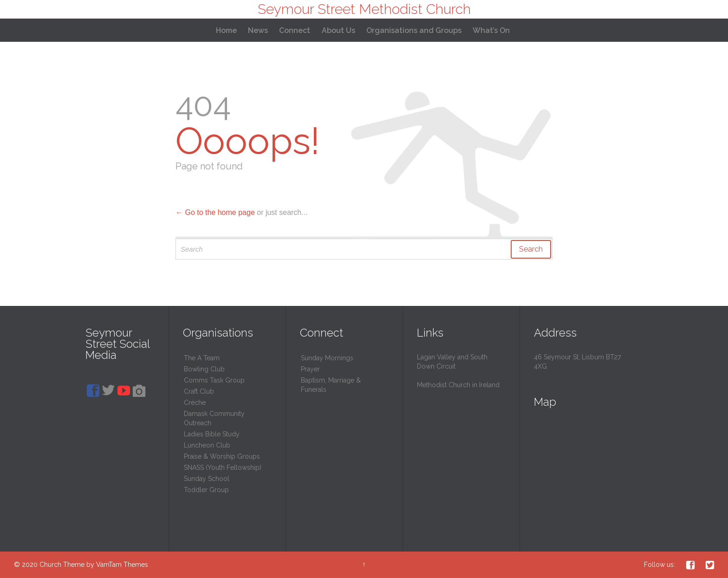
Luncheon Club (207, 445)
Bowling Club (204, 369)
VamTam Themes (122, 565)
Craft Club (199, 391)
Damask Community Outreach (214, 418)
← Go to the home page (215, 212)
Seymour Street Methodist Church (364, 9)
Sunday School (207, 479)
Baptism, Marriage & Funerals (331, 385)
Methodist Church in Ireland (458, 385)
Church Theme (62, 565)
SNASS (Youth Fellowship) (223, 468)
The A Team (202, 358)
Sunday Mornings (327, 358)
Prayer (310, 369)
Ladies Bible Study (212, 434)
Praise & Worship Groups (222, 456)
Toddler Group (206, 490)
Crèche (195, 403)
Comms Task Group (214, 380)
